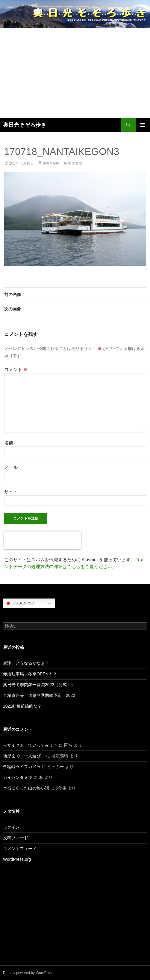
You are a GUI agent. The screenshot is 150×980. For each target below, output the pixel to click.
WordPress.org (17, 859)
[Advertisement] (75, 73)
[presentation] (43, 540)
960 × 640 (51, 163)
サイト (11, 492)
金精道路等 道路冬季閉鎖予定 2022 (39, 695)
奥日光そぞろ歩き (25, 125)
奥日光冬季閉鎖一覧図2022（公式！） (39, 685)
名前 (9, 443)
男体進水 (75, 163)
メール (11, 467)
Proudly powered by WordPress (28, 973)
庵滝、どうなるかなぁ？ (26, 663)
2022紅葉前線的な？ (22, 706)
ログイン (11, 827)
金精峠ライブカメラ (22, 767)
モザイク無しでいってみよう (30, 745)
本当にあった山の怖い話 (26, 788)
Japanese (19, 603)
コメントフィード (20, 849)
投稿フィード (16, 838)
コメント (16, 369)
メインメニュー (143, 125)
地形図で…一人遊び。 (24, 756)
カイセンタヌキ (18, 777)
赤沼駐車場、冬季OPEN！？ (30, 674)
